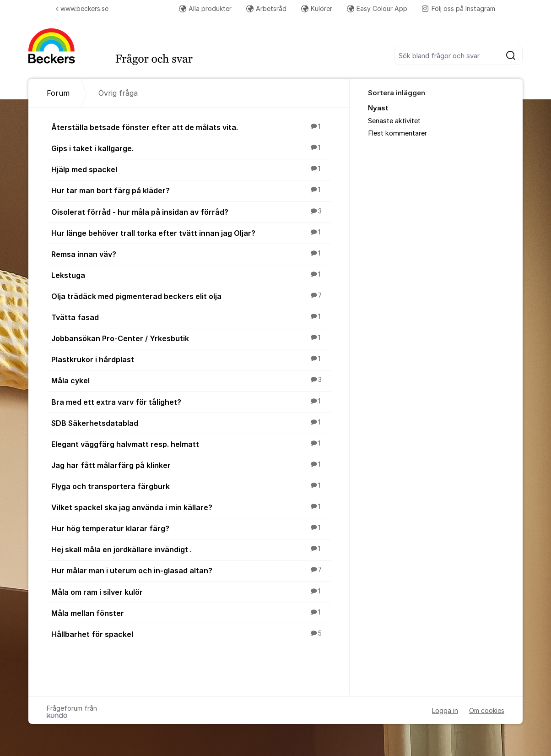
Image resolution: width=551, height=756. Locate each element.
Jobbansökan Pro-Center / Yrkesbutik (191, 338)
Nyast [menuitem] (378, 108)
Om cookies (487, 710)
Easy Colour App (377, 8)
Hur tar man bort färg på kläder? (191, 190)
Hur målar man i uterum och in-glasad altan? (191, 570)
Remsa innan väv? (191, 254)
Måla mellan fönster (191, 613)
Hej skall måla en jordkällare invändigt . (191, 549)
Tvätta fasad (191, 317)
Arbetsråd (266, 8)
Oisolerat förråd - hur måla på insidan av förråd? (191, 212)
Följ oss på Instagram (459, 8)
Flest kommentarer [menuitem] (397, 133)
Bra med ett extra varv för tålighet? (191, 402)
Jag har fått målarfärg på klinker (191, 465)
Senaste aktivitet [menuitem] (394, 121)
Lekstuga (191, 275)
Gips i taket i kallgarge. (191, 148)
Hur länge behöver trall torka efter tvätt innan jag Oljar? (191, 233)
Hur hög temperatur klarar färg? (191, 528)
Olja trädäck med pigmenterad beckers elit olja (191, 296)
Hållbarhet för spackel (191, 634)
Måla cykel (191, 380)
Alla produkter (205, 8)
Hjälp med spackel (191, 169)
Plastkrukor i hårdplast (191, 359)
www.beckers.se (82, 8)
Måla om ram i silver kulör (191, 592)
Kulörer (317, 8)
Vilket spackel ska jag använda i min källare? (191, 507)
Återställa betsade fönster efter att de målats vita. (191, 127)
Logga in (445, 710)
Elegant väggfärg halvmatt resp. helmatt (191, 444)
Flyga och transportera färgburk (191, 486)
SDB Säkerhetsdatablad (191, 423)
